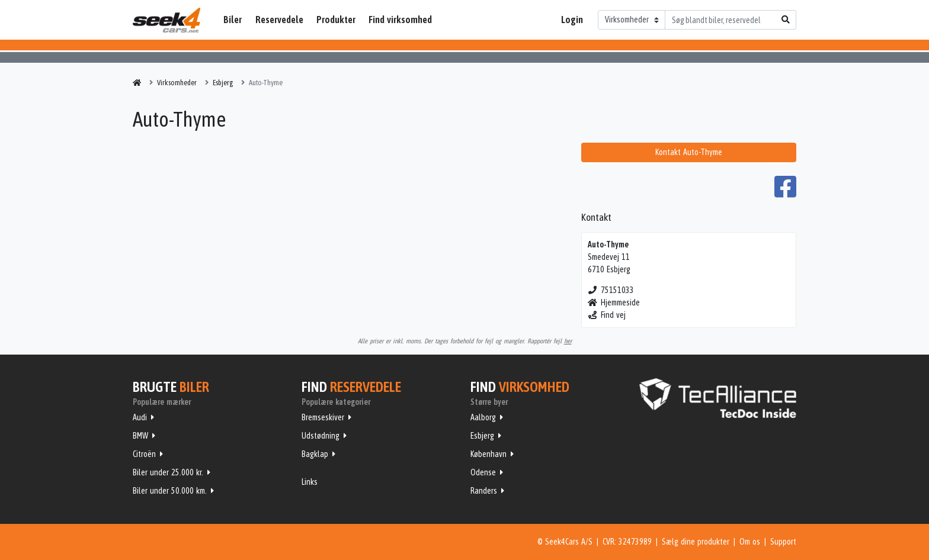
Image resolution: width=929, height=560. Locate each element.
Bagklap (315, 454)
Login (572, 20)
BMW (140, 436)
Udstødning (321, 436)
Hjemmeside (614, 302)
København (488, 454)
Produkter (336, 20)
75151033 (611, 290)
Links (310, 482)
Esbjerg (482, 436)
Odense (483, 472)
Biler (233, 20)
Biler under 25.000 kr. (168, 472)
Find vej (607, 315)
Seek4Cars (166, 20)
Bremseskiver (323, 417)
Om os (750, 542)
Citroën (144, 454)
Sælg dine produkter (696, 542)
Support (783, 542)
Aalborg (483, 417)
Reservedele (279, 20)
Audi (140, 417)
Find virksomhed (400, 20)
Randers (484, 491)
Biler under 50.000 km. (170, 491)
